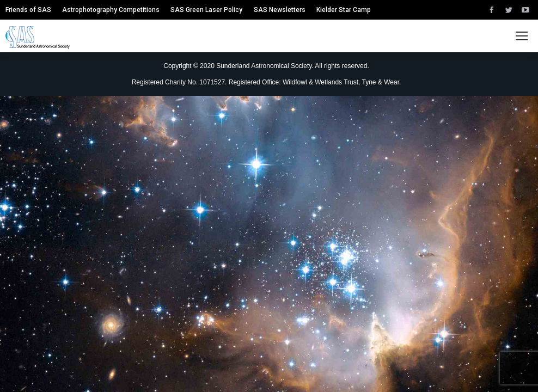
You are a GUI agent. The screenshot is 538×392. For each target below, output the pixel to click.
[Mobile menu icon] (522, 36)
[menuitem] (28, 10)
